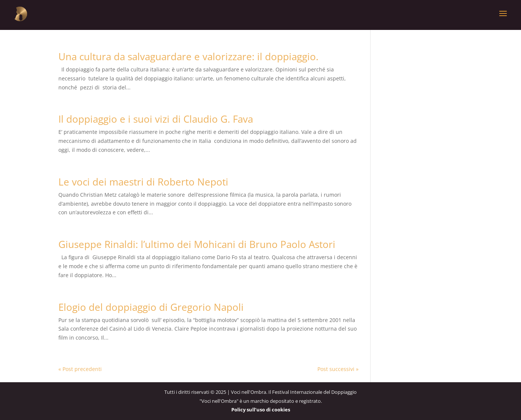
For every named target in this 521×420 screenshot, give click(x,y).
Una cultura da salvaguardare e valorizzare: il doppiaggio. (188, 56)
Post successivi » (338, 369)
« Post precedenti (80, 369)
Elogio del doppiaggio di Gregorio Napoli (151, 307)
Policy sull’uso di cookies (261, 410)
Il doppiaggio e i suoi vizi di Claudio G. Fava (156, 119)
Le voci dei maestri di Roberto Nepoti (143, 182)
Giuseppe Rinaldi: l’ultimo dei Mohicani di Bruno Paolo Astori (197, 244)
